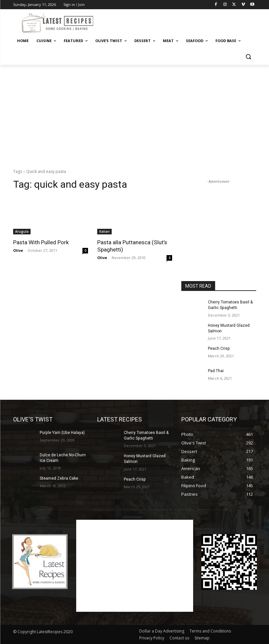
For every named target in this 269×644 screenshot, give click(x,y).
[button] (248, 57)
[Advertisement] (179, 22)
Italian (104, 231)
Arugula (22, 231)
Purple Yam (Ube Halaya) (62, 433)
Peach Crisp (219, 348)
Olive (18, 250)
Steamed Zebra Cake (59, 478)
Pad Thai (216, 371)
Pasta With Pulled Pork (41, 242)
